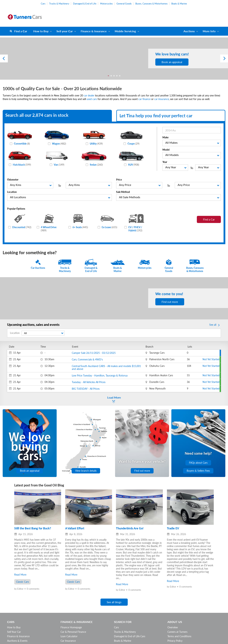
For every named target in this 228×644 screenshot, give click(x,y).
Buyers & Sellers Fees (198, 471)
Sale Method (123, 192)
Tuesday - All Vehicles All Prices (89, 382)
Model (166, 150)
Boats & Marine (179, 4)
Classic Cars (22, 582)
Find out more (170, 302)
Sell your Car (65, 31)
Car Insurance (68, 641)
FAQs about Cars (198, 463)
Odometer (13, 180)
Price (119, 180)
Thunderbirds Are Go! (130, 528)
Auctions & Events (17, 641)
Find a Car (21, 31)
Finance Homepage (71, 627)
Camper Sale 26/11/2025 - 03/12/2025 (94, 353)
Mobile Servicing (125, 31)
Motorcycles (106, 4)
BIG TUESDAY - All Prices (86, 389)
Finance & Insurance (94, 31)
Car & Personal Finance (73, 632)
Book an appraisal (172, 62)
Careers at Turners (177, 632)
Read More (20, 575)
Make (165, 137)
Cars (43, 4)
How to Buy (41, 31)
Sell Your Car (14, 632)
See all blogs (114, 602)
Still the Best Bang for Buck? (33, 528)
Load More (114, 397)
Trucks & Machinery (59, 4)
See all (215, 325)
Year (165, 162)
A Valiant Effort (75, 528)
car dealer (89, 95)
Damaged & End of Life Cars (130, 636)
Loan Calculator (69, 636)
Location (12, 192)
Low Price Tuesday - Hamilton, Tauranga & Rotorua (100, 375)
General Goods (124, 4)
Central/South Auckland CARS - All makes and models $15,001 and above (106, 367)
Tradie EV (173, 528)
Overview (173, 627)
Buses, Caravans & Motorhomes (151, 4)
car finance (144, 99)
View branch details (86, 471)
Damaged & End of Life (85, 4)
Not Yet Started (211, 359)
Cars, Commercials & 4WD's (87, 359)
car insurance (162, 99)
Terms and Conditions (179, 636)
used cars (92, 99)
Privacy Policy (175, 641)
